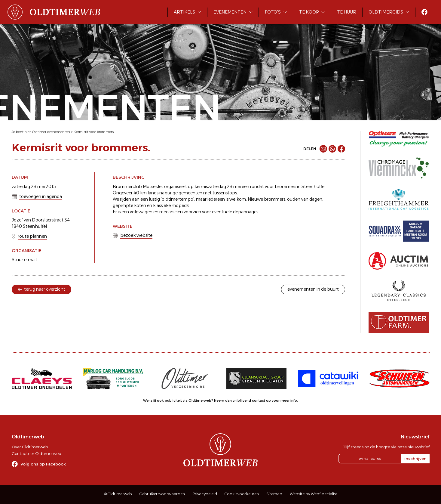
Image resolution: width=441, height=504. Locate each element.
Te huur (347, 12)
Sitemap (274, 494)
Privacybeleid (205, 494)
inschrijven (415, 459)
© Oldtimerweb (118, 494)
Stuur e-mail (24, 260)
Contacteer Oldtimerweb (36, 453)
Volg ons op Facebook (43, 464)
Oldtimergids (386, 12)
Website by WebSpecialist (314, 494)
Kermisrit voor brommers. (94, 132)
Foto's (273, 12)
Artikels (184, 12)
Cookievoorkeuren (242, 494)
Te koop (309, 12)
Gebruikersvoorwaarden (162, 494)
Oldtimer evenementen (51, 132)
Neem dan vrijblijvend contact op (242, 400)
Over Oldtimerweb (30, 447)
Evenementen (230, 12)
